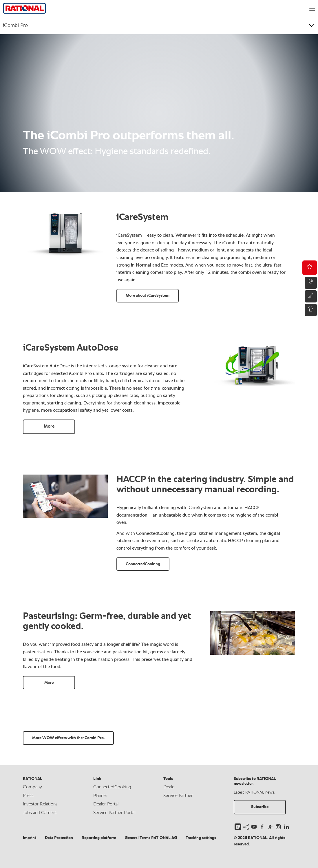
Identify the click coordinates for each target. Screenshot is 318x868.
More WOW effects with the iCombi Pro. (68, 738)
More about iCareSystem (148, 296)
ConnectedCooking (143, 564)
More (49, 426)
